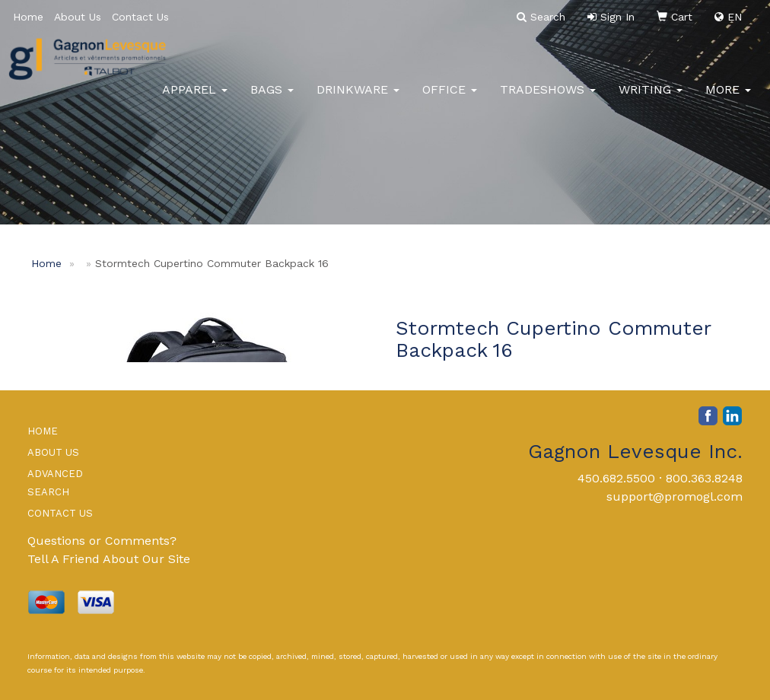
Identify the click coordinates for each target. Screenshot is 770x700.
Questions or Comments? (102, 541)
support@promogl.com (675, 496)
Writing (651, 99)
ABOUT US (53, 452)
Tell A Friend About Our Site (109, 559)
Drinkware (358, 99)
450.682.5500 (616, 478)
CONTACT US (60, 513)
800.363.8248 (704, 478)
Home (28, 17)
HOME (43, 431)
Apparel (195, 99)
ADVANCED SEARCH (55, 483)
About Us (78, 17)
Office (450, 99)
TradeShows (548, 99)
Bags (272, 99)
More (728, 99)
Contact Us (140, 17)
